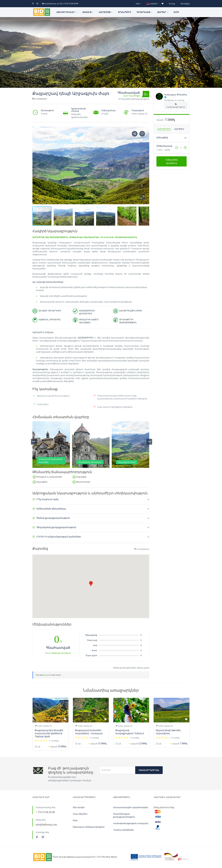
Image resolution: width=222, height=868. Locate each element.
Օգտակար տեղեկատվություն (89, 827)
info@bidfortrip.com (51, 4)
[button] (142, 197)
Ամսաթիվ (162, 137)
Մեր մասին (79, 807)
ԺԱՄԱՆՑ (88, 12)
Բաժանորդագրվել (149, 770)
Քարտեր (163, 12)
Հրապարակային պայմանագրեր (131, 807)
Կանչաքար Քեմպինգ (175, 95)
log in (46, 675)
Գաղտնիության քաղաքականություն (124, 815)
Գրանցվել (185, 4)
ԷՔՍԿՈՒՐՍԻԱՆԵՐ (67, 12)
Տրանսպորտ (124, 12)
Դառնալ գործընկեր (123, 830)
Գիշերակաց (144, 12)
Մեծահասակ (164, 146)
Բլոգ (176, 12)
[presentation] (34, 442)
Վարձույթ (105, 12)
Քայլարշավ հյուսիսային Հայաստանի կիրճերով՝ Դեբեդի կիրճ (49, 733)
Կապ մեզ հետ (80, 814)
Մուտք (172, 4)
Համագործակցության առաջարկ (131, 823)
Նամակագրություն (176, 106)
